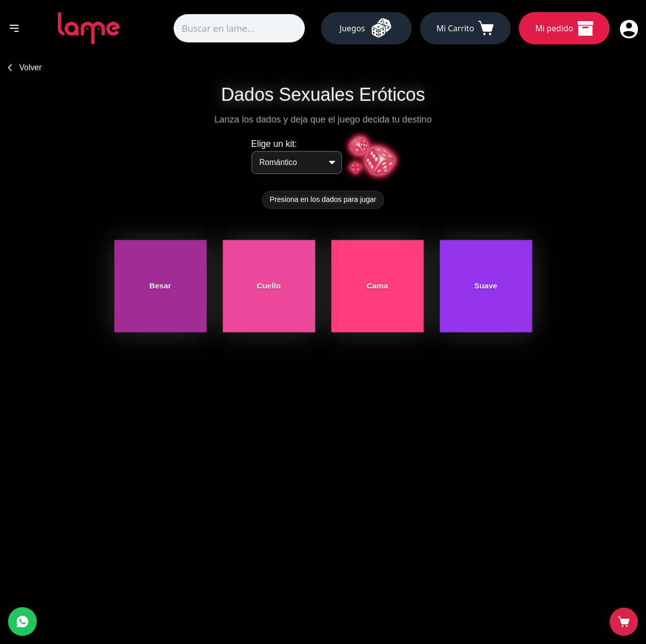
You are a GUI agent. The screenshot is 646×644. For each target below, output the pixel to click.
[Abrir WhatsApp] (22, 622)
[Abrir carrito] (624, 622)
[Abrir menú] (14, 28)
